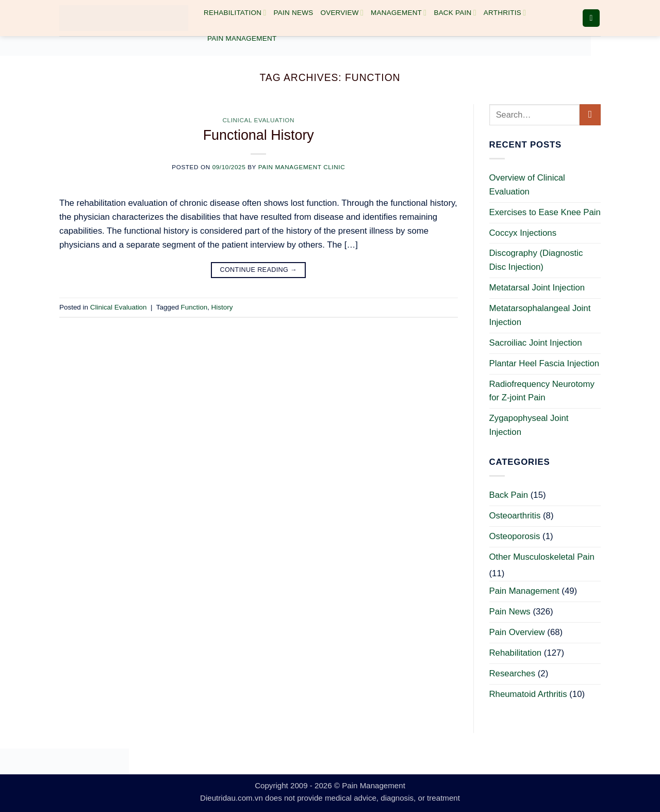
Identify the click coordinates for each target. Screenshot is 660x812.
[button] (591, 18)
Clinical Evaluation (258, 120)
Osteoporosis (515, 536)
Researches (513, 673)
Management (399, 13)
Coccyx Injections (523, 233)
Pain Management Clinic (302, 167)
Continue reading (258, 270)
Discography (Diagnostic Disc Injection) (536, 260)
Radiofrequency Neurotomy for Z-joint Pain (542, 391)
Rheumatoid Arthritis (528, 694)
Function (194, 307)
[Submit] (590, 115)
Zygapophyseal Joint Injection (529, 425)
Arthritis (505, 13)
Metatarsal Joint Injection (537, 288)
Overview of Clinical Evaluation (527, 185)
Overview (342, 13)
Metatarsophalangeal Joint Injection (540, 315)
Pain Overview (517, 632)
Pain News (294, 13)
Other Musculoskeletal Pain (542, 557)
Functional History (259, 135)
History (222, 307)
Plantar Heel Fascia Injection (544, 363)
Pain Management (242, 38)
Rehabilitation (235, 13)
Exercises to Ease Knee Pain (545, 212)
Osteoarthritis (515, 516)
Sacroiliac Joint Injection (536, 343)
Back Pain (455, 13)
